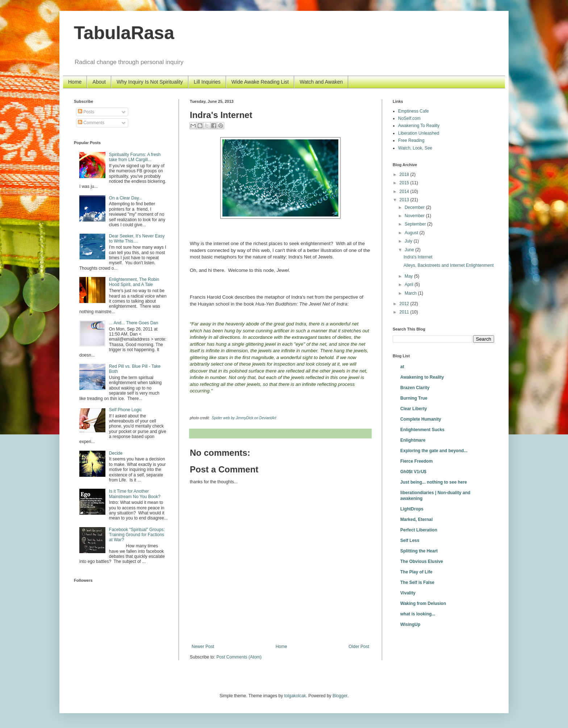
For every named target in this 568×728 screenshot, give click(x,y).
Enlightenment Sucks (422, 430)
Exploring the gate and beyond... (434, 451)
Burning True (414, 398)
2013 (405, 200)
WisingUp (410, 624)
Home (75, 82)
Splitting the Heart (419, 551)
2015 (405, 183)
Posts (86, 112)
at (402, 367)
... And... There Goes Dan (134, 323)
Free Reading (411, 140)
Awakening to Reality (422, 377)
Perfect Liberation (419, 530)
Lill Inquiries (207, 82)
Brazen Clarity (415, 388)
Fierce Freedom (416, 461)
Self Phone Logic (126, 410)
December (415, 207)
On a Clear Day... (126, 198)
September (416, 224)
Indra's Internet (418, 257)
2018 (405, 174)
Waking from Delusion (423, 603)
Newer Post (203, 647)
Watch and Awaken (321, 82)
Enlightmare (413, 440)
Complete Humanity (421, 419)
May (409, 276)
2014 (405, 192)
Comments (91, 123)
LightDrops (412, 509)
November (415, 216)
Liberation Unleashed (419, 133)
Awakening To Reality (419, 126)
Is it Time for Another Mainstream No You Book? (135, 494)
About (99, 82)
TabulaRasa (124, 33)
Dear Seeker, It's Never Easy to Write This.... (137, 239)
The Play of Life (416, 572)
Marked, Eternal (416, 519)
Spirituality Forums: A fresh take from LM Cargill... (135, 157)
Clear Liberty (414, 409)
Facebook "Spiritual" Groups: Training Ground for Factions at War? (137, 535)
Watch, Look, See (415, 148)
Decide (116, 453)
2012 (405, 304)
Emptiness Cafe (414, 111)
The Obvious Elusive (422, 561)
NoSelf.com (409, 118)
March (411, 293)
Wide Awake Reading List (260, 82)
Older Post (359, 647)
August (412, 233)
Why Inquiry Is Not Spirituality (150, 82)
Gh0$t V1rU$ (413, 472)
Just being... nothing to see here (434, 482)
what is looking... (418, 614)
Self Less (410, 540)
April (410, 285)
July (409, 241)
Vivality (408, 593)
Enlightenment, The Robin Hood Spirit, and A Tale (134, 282)
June (410, 250)
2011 (405, 312)
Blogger (340, 696)
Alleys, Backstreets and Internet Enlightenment (449, 265)
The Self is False (417, 582)
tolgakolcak (295, 696)
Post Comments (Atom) (239, 657)
